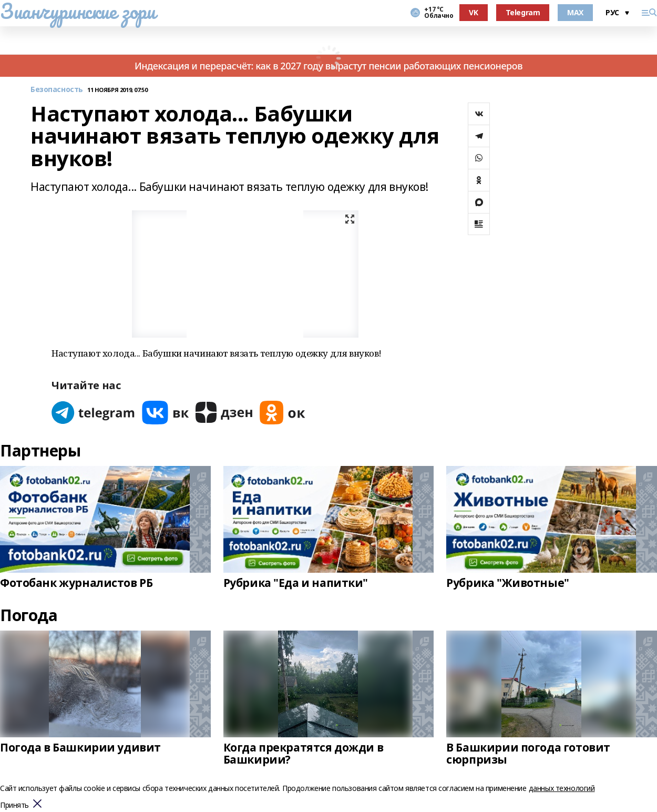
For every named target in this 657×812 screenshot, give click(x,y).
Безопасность (57, 90)
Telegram (523, 12)
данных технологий (562, 788)
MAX (575, 12)
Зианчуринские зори (78, 11)
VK (473, 12)
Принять (14, 805)
